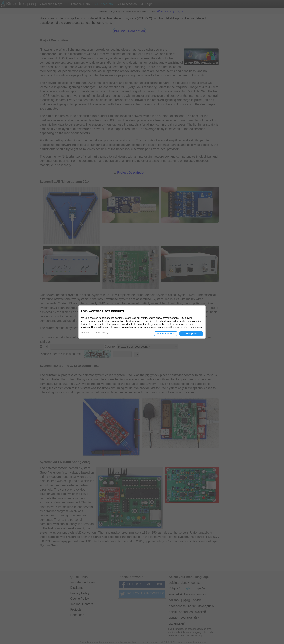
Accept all (191, 334)
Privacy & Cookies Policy (94, 333)
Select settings (166, 334)
